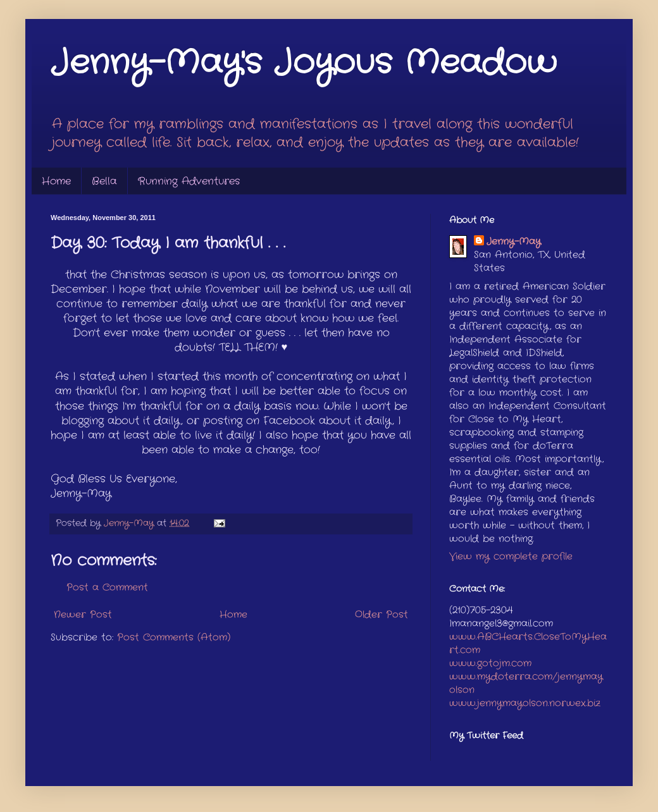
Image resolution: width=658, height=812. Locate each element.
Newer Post (83, 615)
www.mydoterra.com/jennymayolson (526, 683)
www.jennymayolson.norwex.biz (525, 703)
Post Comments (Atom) (174, 637)
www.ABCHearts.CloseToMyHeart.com (528, 643)
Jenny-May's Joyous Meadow (304, 63)
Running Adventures (189, 181)
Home (56, 181)
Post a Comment (107, 587)
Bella (104, 181)
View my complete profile (511, 557)
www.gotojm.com (490, 663)
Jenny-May (514, 242)
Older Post (382, 615)
